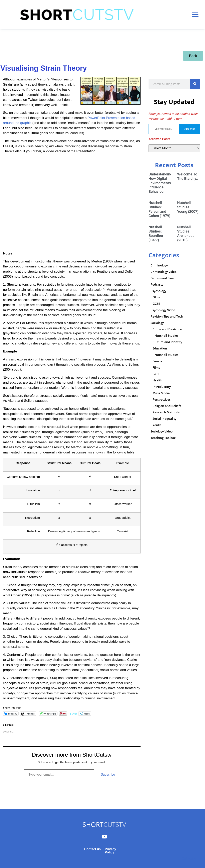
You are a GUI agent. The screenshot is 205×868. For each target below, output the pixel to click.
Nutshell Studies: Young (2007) (188, 207)
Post (73, 714)
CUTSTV (104, 824)
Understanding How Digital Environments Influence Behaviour (160, 183)
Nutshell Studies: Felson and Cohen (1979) (159, 209)
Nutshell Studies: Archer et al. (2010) (187, 234)
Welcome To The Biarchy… (188, 176)
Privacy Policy (110, 851)
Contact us (93, 849)
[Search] (195, 84)
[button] (195, 15)
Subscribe (108, 774)
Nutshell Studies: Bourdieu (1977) (156, 234)
